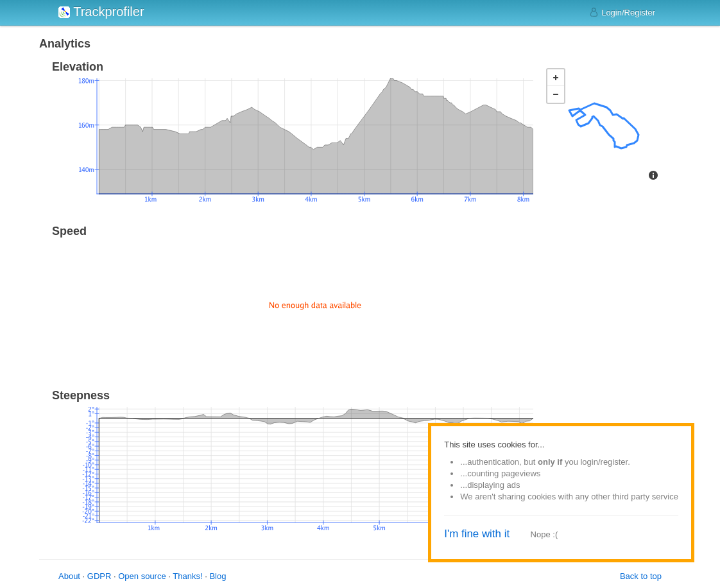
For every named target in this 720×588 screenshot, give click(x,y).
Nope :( (544, 534)
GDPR (99, 576)
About (69, 576)
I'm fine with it (477, 534)
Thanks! (187, 576)
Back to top (641, 576)
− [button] (556, 94)
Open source (142, 576)
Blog (218, 576)
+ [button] (556, 78)
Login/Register (622, 12)
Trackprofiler (101, 12)
